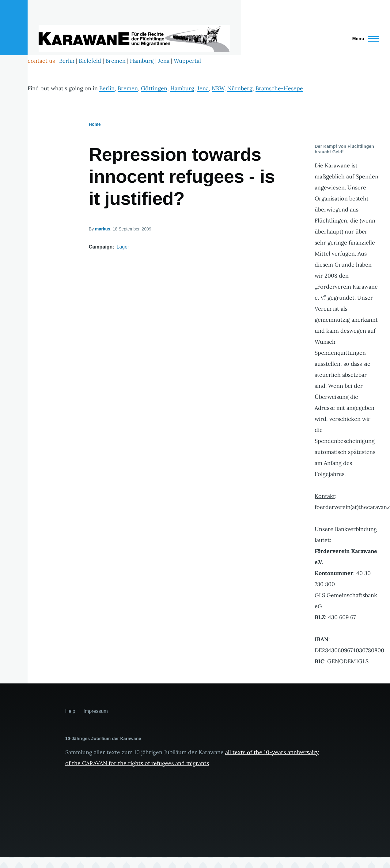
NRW (218, 88)
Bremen (115, 61)
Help (70, 711)
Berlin (67, 61)
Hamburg (142, 61)
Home (95, 124)
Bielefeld (90, 61)
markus (103, 229)
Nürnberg (240, 88)
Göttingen (154, 88)
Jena (164, 61)
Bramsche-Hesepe (279, 88)
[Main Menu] (364, 39)
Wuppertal (187, 61)
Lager (123, 247)
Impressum (96, 711)
